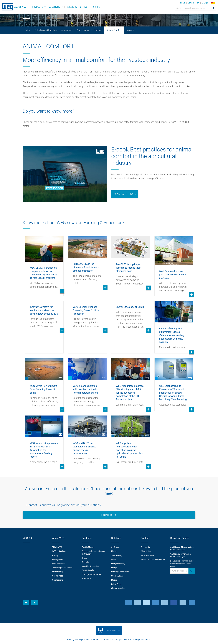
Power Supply (83, 30)
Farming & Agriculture (120, 572)
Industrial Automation (90, 566)
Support (98, 7)
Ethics (84, 7)
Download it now (123, 194)
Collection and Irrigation (45, 30)
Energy (114, 568)
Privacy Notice (74, 640)
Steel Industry (117, 555)
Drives (84, 558)
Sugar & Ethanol (118, 576)
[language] (214, 3)
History (55, 555)
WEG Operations (59, 564)
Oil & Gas (115, 547)
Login (205, 3)
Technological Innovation (62, 568)
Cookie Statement (91, 640)
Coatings (98, 30)
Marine (114, 551)
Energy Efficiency (118, 564)
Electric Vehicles (118, 588)
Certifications (58, 580)
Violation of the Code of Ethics (153, 560)
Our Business (58, 576)
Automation (67, 30)
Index (27, 30)
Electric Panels (88, 570)
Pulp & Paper (116, 584)
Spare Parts (86, 578)
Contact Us (109, 515)
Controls (85, 562)
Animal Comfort (114, 30)
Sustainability (58, 572)
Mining (114, 580)
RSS (117, 640)
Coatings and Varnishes (91, 574)
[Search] (213, 9)
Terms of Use (107, 640)
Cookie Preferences (112, 630)
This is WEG (57, 547)
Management (58, 560)
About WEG (20, 7)
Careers (191, 3)
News (183, 3)
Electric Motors (88, 547)
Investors (71, 7)
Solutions (54, 7)
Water (114, 560)
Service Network (147, 555)
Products (37, 7)
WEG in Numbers (59, 551)
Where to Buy (146, 551)
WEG (6, 7)
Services (130, 30)
